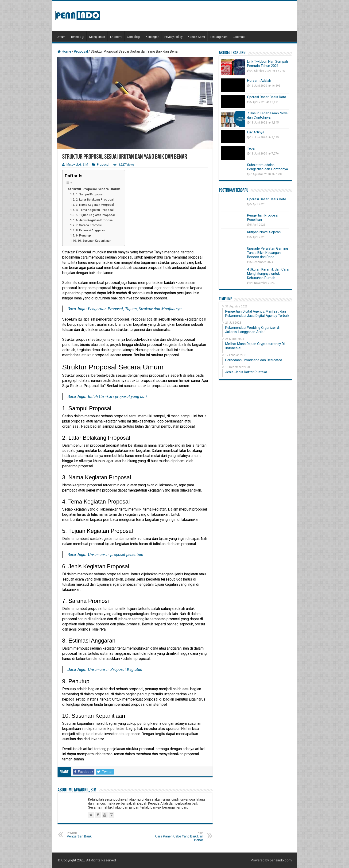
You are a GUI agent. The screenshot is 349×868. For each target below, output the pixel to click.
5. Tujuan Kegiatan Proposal (95, 215)
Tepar (251, 148)
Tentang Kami (219, 37)
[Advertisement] (208, 16)
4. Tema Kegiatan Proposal (95, 210)
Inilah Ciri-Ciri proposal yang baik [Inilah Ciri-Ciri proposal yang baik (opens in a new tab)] (117, 396)
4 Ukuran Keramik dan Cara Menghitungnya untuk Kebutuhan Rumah (268, 274)
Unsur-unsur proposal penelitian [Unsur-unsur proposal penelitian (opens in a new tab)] (115, 554)
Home (64, 51)
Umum (61, 37)
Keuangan (152, 37)
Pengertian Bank (91, 835)
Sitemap (239, 37)
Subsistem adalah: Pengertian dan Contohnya (268, 167)
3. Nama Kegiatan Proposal (95, 205)
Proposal (81, 51)
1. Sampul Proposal (89, 194)
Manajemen (97, 37)
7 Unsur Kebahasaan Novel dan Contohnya (268, 115)
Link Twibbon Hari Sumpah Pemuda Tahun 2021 (268, 64)
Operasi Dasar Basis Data (267, 97)
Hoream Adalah (259, 81)
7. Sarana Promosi (89, 225)
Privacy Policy (173, 37)
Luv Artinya (256, 132)
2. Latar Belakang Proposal (95, 200)
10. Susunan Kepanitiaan (94, 241)
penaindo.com (281, 860)
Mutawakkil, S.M (77, 165)
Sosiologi (134, 37)
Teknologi (77, 37)
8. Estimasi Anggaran (90, 230)
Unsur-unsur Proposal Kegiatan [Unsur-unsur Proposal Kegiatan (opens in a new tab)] (115, 669)
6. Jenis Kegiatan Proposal (95, 220)
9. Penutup (83, 235)
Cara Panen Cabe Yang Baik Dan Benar (179, 837)
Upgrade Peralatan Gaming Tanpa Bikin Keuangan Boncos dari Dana (268, 253)
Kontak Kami (196, 37)
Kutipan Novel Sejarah (264, 232)
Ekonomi (116, 37)
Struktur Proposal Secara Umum (94, 189)
